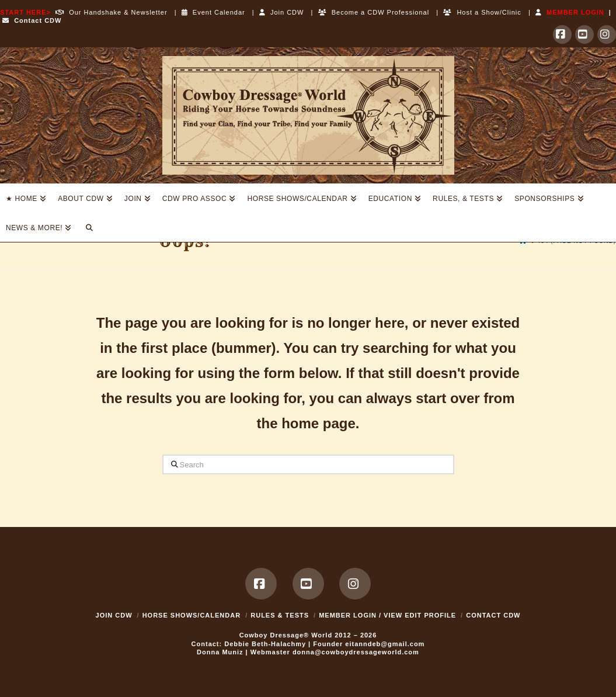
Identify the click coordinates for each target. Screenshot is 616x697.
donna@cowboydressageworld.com (356, 652)
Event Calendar (213, 12)
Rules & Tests (280, 615)
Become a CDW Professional (374, 12)
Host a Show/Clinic (482, 12)
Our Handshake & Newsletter (109, 12)
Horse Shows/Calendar (192, 615)
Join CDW (282, 12)
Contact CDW (32, 20)
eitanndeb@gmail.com (385, 644)
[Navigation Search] (89, 227)
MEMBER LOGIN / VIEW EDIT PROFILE (387, 615)
